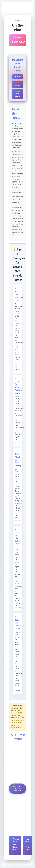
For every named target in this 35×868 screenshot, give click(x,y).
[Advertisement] (17, 751)
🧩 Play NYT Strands (17, 94)
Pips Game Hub (11, 9)
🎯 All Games (17, 84)
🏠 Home (17, 77)
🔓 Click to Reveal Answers (17, 789)
